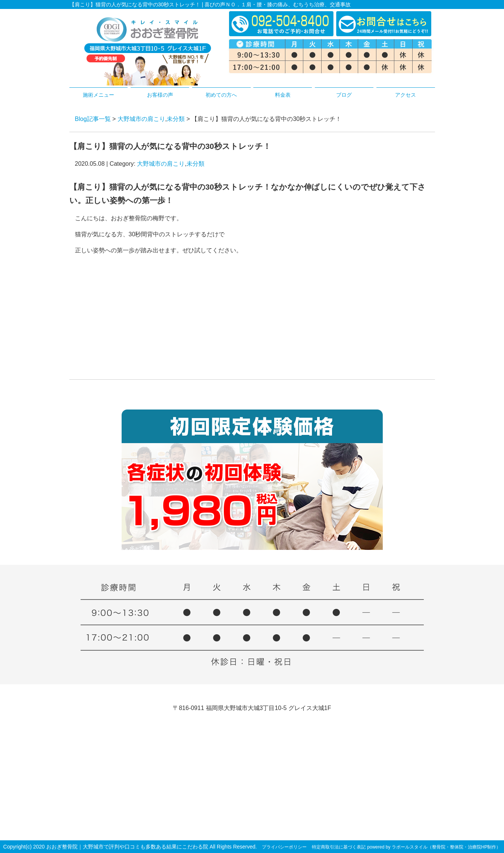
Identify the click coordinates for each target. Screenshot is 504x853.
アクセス (406, 95)
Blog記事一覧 (93, 119)
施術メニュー (98, 95)
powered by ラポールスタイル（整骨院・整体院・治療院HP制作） (434, 847)
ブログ (344, 95)
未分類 (176, 119)
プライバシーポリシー (284, 847)
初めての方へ (221, 95)
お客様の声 (160, 95)
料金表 (283, 95)
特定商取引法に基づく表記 (339, 847)
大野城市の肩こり (141, 119)
